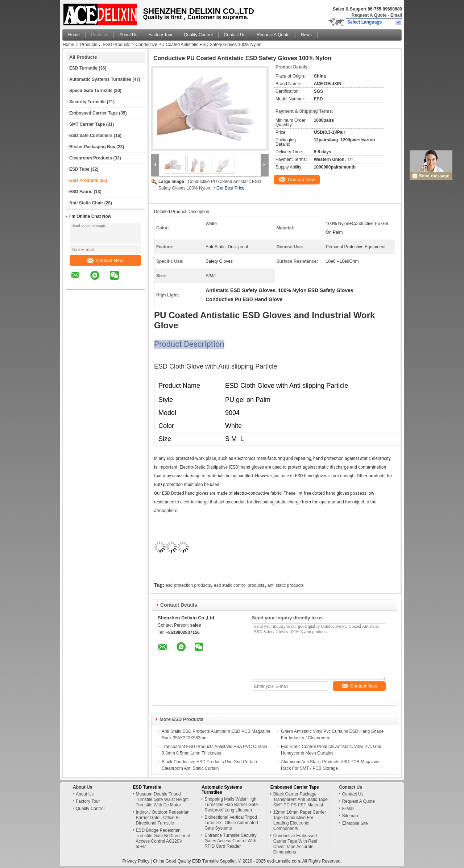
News (306, 35)
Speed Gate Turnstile (91, 91)
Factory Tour (161, 35)
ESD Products (117, 45)
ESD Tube (79, 169)
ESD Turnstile (83, 68)
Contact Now (105, 260)
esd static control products (239, 585)
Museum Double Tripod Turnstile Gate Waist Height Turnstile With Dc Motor (162, 800)
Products (100, 35)
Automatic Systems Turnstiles (100, 79)
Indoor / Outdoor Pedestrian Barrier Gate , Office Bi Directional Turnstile (163, 818)
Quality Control (198, 35)
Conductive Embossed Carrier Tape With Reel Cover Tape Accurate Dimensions (295, 844)
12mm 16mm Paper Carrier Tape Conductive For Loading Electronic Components (300, 820)
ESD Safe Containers (91, 136)
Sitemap (350, 816)
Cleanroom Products (91, 158)
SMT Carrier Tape (87, 124)
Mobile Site (355, 823)
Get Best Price (230, 188)
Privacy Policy (136, 861)
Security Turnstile (87, 102)
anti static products (286, 585)
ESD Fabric (81, 192)
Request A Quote (369, 15)
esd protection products (188, 585)
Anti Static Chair (86, 203)
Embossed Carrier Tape (94, 113)
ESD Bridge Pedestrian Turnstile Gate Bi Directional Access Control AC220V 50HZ (163, 838)
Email (396, 15)
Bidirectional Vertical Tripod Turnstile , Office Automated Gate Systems (231, 823)
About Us (128, 35)
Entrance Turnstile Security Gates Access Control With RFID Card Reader (230, 841)
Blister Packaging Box (92, 147)
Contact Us (235, 35)
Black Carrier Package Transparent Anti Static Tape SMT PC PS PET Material (301, 800)
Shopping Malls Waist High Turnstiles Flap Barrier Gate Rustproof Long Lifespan (231, 805)
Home (74, 35)
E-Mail (348, 809)
